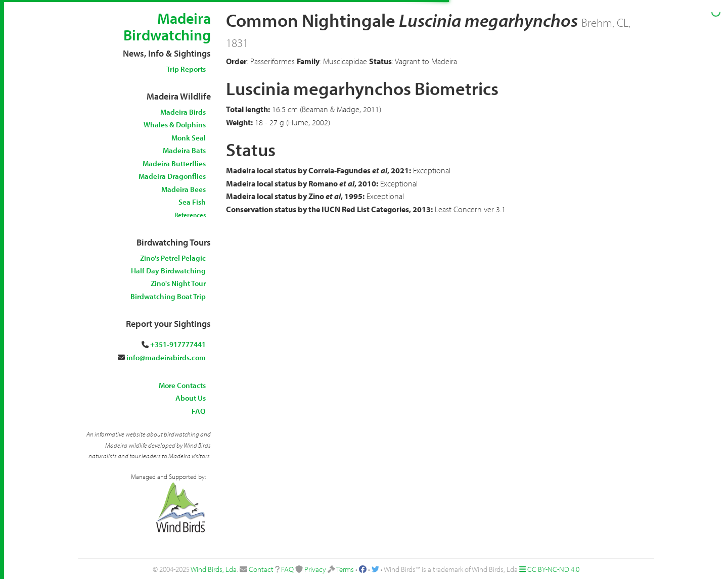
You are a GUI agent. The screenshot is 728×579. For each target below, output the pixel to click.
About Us (191, 398)
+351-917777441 (178, 344)
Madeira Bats (184, 150)
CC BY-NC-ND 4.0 (553, 569)
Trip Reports (186, 69)
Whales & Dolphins (175, 125)
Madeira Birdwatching (167, 27)
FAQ (199, 411)
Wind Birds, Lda (214, 569)
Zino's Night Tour (178, 283)
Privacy (315, 569)
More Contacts (182, 385)
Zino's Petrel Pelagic (173, 258)
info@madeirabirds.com (166, 357)
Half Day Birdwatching (168, 271)
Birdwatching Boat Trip (168, 296)
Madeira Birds (183, 112)
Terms (345, 569)
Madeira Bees (184, 189)
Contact (261, 569)
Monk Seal (189, 138)
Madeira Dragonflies (172, 176)
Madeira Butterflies (174, 163)
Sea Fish (192, 202)
